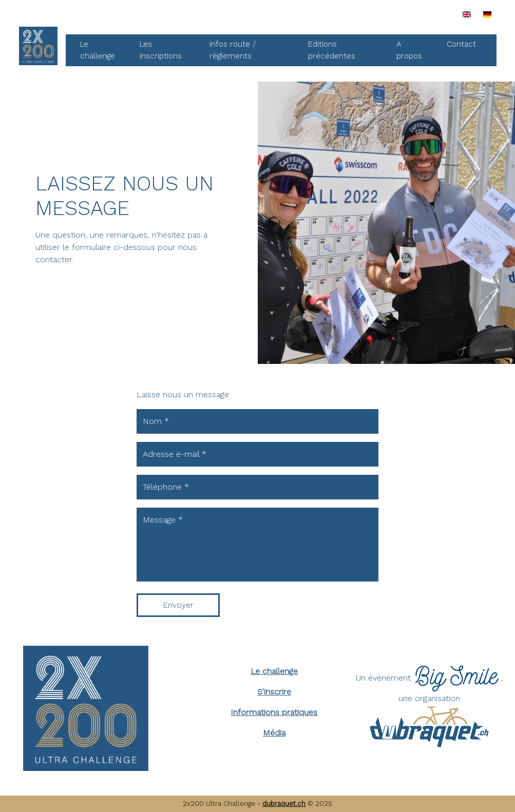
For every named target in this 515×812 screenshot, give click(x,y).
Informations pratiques (274, 712)
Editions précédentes (332, 50)
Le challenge (98, 50)
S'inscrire (274, 692)
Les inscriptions (161, 50)
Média (274, 733)
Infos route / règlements (233, 50)
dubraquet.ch (284, 804)
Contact (461, 44)
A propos (409, 50)
